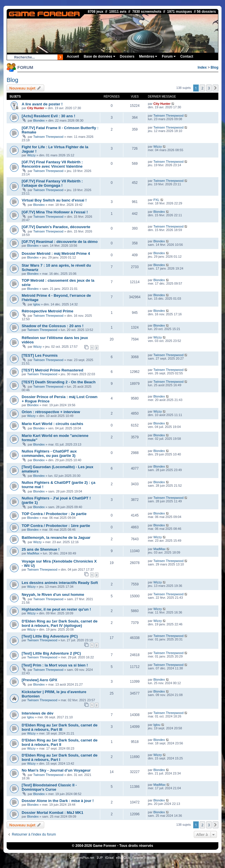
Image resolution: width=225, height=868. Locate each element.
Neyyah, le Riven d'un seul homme (53, 595)
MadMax (33, 553)
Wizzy (31, 155)
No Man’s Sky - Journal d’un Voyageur (56, 770)
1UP (100, 858)
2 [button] (202, 88)
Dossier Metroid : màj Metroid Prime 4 (56, 253)
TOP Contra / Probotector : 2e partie (54, 514)
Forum (169, 56)
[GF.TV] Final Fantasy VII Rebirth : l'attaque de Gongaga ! (52, 183)
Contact (187, 56)
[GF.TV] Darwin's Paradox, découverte (56, 227)
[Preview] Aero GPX (39, 680)
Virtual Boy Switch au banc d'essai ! (54, 200)
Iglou (37, 304)
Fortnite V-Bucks (144, 858)
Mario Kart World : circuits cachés (52, 424)
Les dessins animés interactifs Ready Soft (60, 583)
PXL (156, 200)
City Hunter (36, 108)
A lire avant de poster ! (42, 104)
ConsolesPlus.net (82, 858)
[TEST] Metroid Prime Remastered (52, 370)
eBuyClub (123, 858)
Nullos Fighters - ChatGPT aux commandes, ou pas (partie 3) (49, 453)
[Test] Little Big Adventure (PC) (50, 636)
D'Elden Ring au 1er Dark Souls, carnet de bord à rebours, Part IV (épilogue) (60, 623)
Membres (148, 56)
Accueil (73, 56)
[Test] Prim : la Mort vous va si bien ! (55, 665)
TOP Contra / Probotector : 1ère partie (56, 526)
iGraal (109, 858)
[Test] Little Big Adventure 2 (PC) (51, 653)
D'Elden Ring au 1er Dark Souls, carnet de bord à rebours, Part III (60, 727)
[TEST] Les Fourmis (40, 355)
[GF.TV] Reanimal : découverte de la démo (60, 242)
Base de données (100, 56)
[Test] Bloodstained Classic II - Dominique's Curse (49, 787)
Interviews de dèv (38, 713)
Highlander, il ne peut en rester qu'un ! (56, 609)
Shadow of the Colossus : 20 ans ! (53, 326)
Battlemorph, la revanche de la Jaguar (56, 538)
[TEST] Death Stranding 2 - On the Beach (59, 382)
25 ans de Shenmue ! (41, 549)
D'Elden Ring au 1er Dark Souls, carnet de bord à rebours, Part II (60, 742)
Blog (214, 67)
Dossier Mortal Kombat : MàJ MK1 (52, 813)
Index (202, 67)
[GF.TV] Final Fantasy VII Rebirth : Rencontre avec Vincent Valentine (52, 164)
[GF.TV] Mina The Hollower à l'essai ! (55, 212)
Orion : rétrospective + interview (51, 412)
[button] (215, 88)
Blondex (39, 120)
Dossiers (127, 56)
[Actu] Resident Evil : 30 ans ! (48, 116)
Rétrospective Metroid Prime (48, 311)
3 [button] (209, 88)
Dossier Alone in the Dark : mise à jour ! (58, 801)
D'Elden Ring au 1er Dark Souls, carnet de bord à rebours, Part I (60, 757)
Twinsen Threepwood (168, 116)
